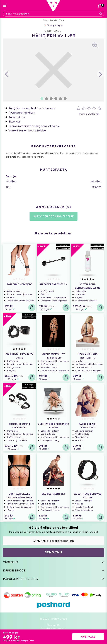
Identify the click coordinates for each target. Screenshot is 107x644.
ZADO (58, 31)
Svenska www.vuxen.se (53, 628)
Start (46, 20)
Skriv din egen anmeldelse (53, 216)
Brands (53, 20)
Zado (62, 20)
